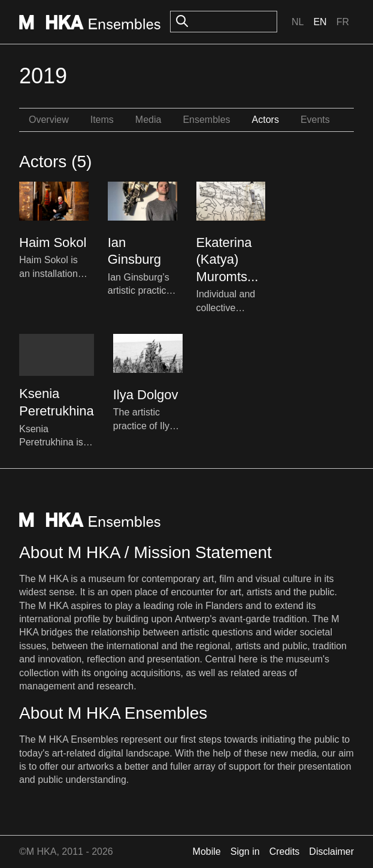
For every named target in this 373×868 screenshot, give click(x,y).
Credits (285, 852)
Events (315, 120)
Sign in (245, 852)
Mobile (207, 852)
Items (102, 120)
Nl (298, 22)
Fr (343, 22)
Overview (49, 120)
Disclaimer (331, 852)
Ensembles (206, 120)
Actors (266, 120)
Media (148, 120)
